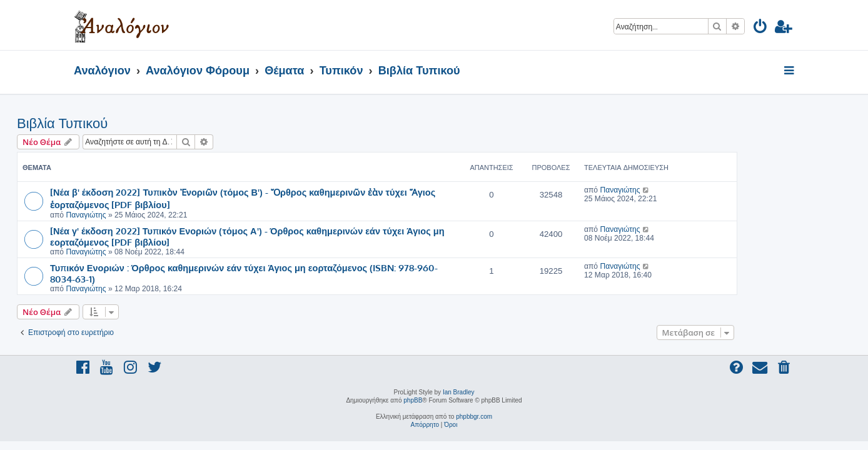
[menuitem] (761, 28)
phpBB (413, 400)
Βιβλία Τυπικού (119, 123)
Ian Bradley (459, 392)
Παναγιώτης (143, 215)
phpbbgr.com (474, 417)
